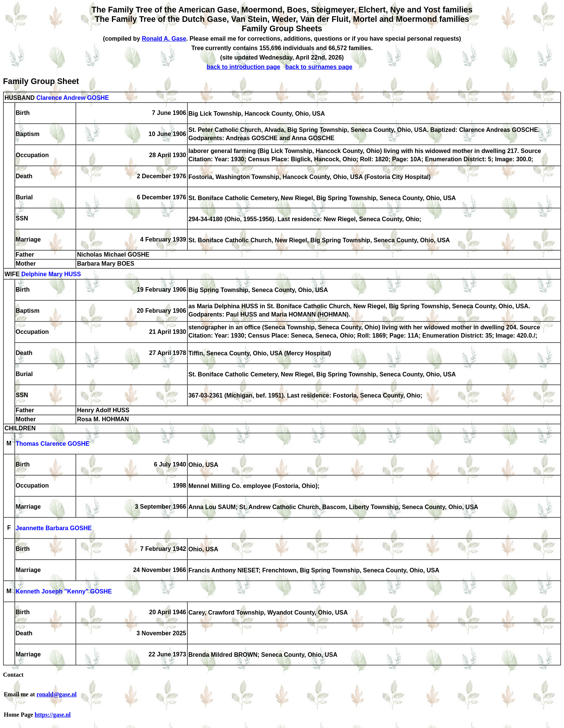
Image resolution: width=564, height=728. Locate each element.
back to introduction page (244, 67)
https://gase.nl (53, 715)
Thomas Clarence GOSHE (53, 444)
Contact (13, 675)
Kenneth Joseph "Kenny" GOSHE (64, 592)
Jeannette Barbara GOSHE (54, 528)
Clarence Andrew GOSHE (72, 98)
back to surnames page (319, 67)
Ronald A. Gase (164, 39)
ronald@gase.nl (57, 694)
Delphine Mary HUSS (51, 275)
